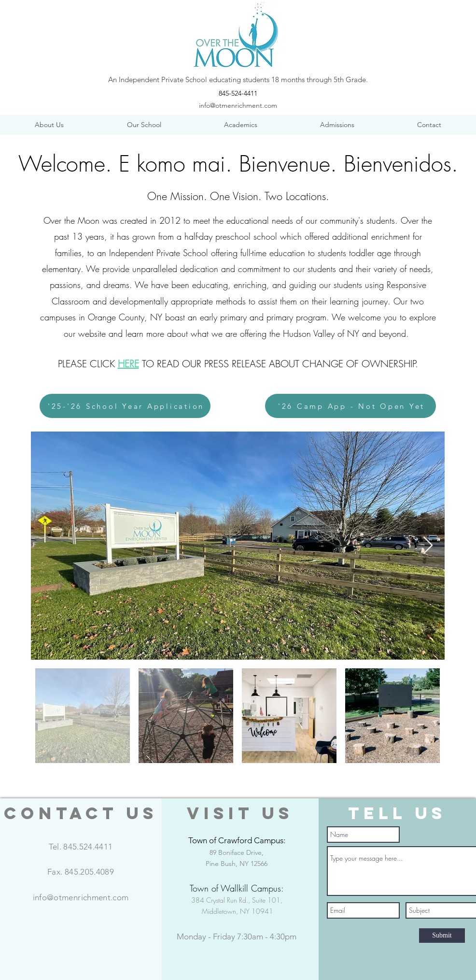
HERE (128, 364)
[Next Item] (428, 546)
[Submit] (442, 936)
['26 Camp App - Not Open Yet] (350, 406)
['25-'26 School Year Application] (125, 406)
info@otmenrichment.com (238, 105)
